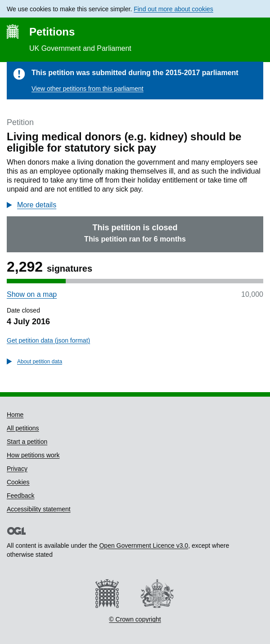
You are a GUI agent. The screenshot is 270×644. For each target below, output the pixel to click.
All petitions (23, 428)
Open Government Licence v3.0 (144, 546)
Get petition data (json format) (48, 340)
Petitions (52, 32)
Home (15, 415)
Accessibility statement (39, 509)
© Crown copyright (135, 619)
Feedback (20, 496)
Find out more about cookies (173, 9)
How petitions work (33, 455)
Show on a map (32, 294)
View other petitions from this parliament (88, 89)
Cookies (18, 482)
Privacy (17, 469)
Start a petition (27, 442)
